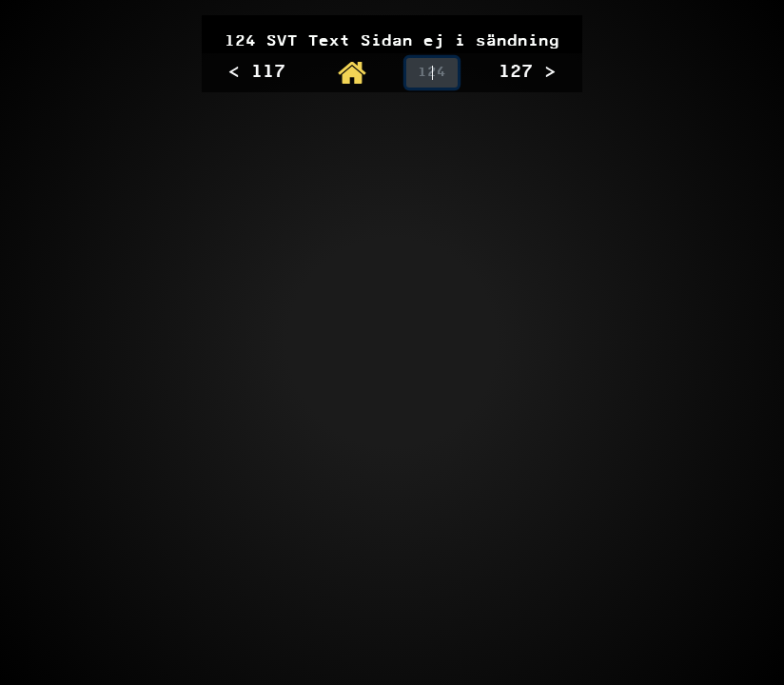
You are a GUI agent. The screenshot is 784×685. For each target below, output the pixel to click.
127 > (527, 73)
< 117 (257, 73)
